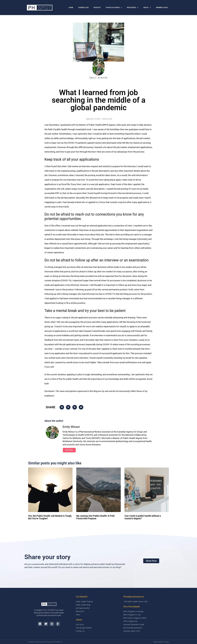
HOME (71, 7)
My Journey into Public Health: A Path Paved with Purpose (95, 517)
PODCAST (97, 7)
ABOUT (147, 8)
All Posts (69, 450)
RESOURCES (133, 8)
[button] (62, 407)
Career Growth (107, 119)
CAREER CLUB (83, 7)
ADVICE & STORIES (114, 8)
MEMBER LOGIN (162, 7)
